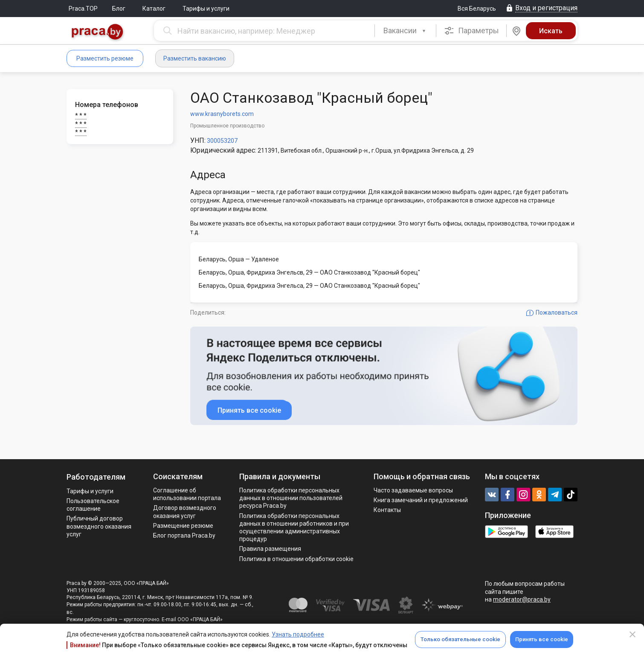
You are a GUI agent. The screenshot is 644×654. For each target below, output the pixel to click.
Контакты (387, 510)
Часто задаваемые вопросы (413, 490)
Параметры (471, 31)
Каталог (154, 9)
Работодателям (96, 477)
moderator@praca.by (522, 599)
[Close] (632, 634)
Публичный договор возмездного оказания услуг (99, 526)
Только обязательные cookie (460, 639)
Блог (119, 9)
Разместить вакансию (195, 58)
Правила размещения (270, 549)
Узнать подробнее (298, 634)
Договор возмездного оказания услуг (185, 512)
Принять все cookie (542, 639)
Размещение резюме (183, 526)
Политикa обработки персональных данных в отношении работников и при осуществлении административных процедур (294, 528)
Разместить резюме (105, 58)
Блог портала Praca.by (184, 535)
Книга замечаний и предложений (421, 500)
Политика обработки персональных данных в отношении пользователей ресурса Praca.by (291, 498)
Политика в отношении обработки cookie (296, 559)
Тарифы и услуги (206, 9)
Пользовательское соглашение (93, 505)
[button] (405, 31)
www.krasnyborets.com (222, 114)
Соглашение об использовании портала (187, 494)
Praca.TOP (83, 9)
